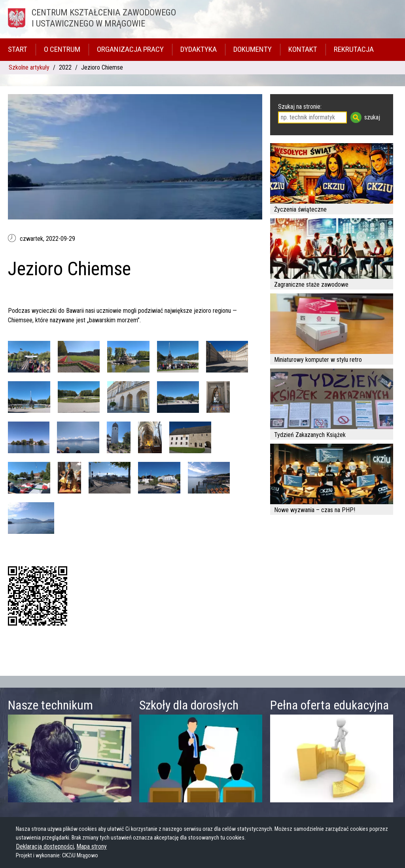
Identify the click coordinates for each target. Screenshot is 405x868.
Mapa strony (92, 846)
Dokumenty (253, 49)
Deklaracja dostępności (45, 846)
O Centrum (62, 49)
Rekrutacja (354, 49)
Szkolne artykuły (29, 67)
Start (18, 49)
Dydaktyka (199, 49)
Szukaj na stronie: (300, 107)
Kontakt (303, 49)
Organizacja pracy (130, 49)
